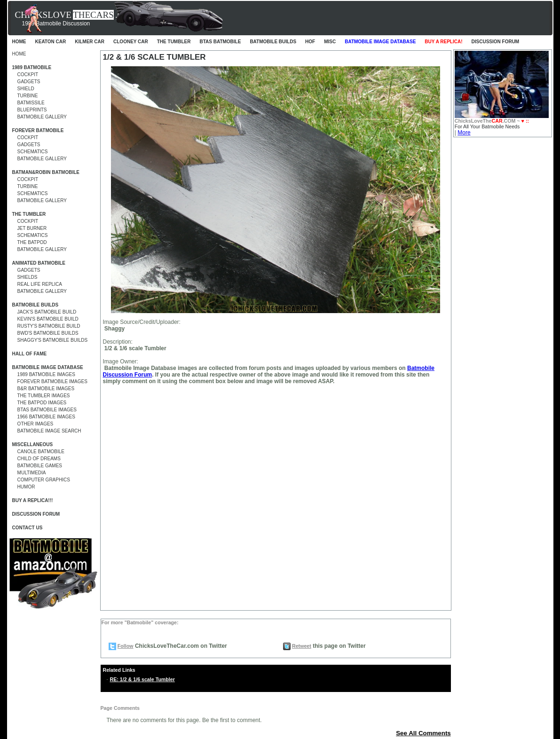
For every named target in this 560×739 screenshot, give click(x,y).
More (464, 133)
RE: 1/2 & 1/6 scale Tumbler (142, 679)
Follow (126, 646)
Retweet (302, 646)
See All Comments (423, 733)
